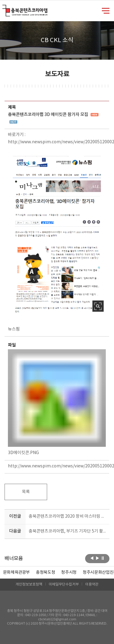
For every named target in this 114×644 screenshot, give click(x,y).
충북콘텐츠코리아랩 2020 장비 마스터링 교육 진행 (68, 516)
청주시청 (69, 573)
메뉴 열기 (106, 10)
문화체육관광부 (17, 573)
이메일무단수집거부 (64, 584)
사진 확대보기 (98, 306)
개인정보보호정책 (29, 584)
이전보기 (92, 558)
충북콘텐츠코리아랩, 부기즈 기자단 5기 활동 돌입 (68, 531)
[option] (45, 573)
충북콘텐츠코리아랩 (4, 8)
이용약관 (92, 584)
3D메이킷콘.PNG (57, 402)
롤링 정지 (103, 558)
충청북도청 (45, 573)
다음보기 (97, 558)
